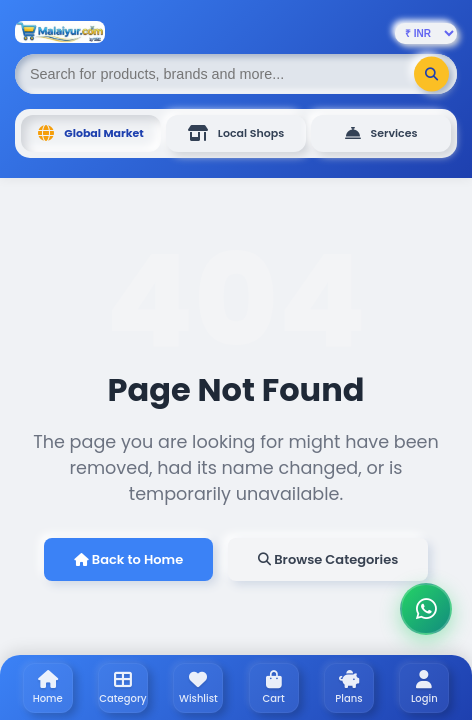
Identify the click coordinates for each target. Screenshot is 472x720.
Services (381, 133)
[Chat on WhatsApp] (426, 609)
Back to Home (128, 559)
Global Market (90, 133)
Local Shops (236, 133)
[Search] (431, 74)
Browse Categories (328, 559)
